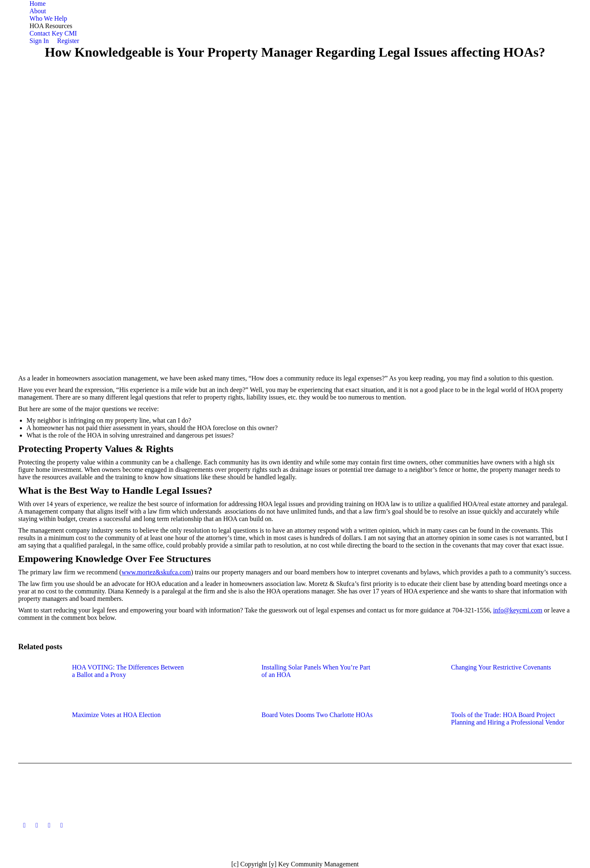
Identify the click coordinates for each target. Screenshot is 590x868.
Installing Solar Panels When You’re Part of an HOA (316, 671)
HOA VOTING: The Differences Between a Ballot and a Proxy (128, 671)
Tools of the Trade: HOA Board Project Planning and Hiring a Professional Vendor (508, 719)
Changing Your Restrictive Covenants (501, 667)
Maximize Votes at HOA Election (116, 715)
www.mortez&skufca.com (156, 572)
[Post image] (41, 682)
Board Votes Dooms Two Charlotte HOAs (317, 715)
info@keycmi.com (518, 610)
